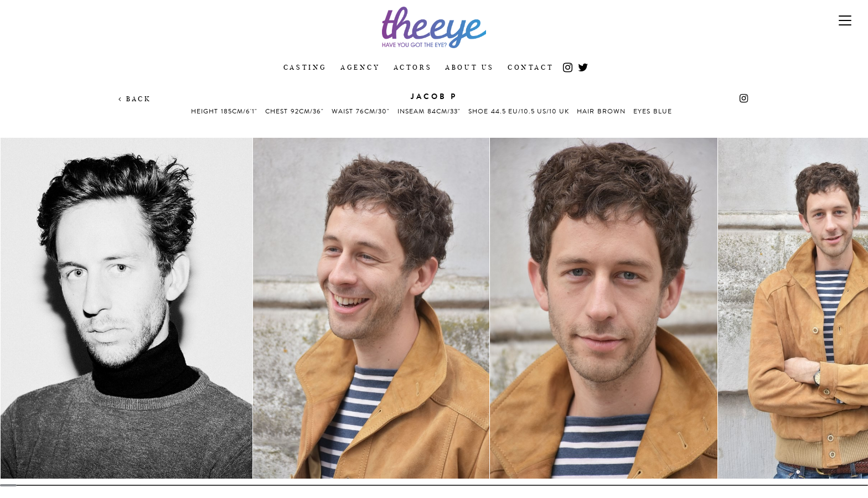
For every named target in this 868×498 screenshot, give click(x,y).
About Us (470, 67)
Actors (413, 67)
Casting (305, 67)
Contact (531, 67)
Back (135, 99)
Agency (360, 67)
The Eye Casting (434, 27)
